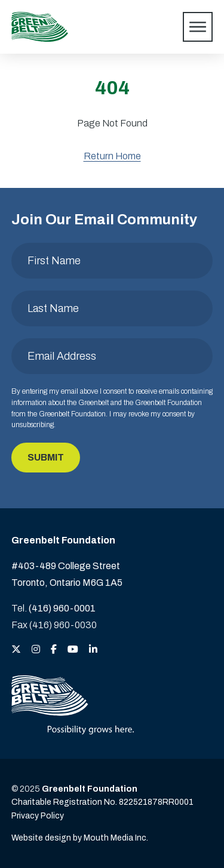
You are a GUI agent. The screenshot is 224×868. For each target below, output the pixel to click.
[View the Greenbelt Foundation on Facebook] (54, 650)
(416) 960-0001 (62, 608)
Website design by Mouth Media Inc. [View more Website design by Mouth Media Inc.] (80, 838)
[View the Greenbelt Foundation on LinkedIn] (93, 650)
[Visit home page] (40, 27)
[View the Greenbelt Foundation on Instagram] (36, 650)
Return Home (112, 156)
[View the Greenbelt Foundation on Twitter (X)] (16, 650)
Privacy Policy (38, 816)
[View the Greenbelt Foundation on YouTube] (73, 650)
